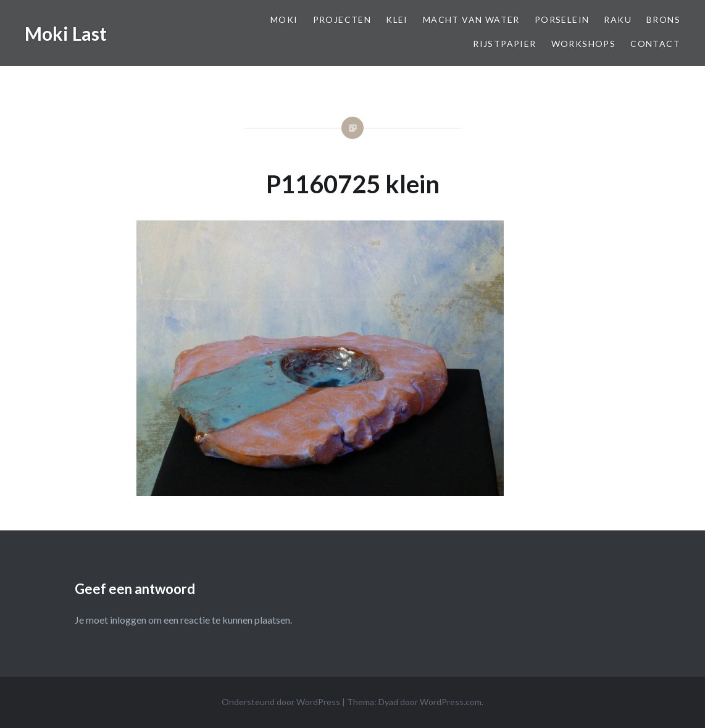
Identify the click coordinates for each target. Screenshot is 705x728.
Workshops (584, 44)
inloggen (128, 620)
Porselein (562, 19)
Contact (655, 44)
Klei (397, 19)
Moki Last (66, 33)
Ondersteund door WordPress (281, 702)
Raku (618, 19)
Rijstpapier (504, 44)
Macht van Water (471, 19)
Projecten (342, 19)
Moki (284, 19)
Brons (663, 19)
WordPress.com (451, 702)
